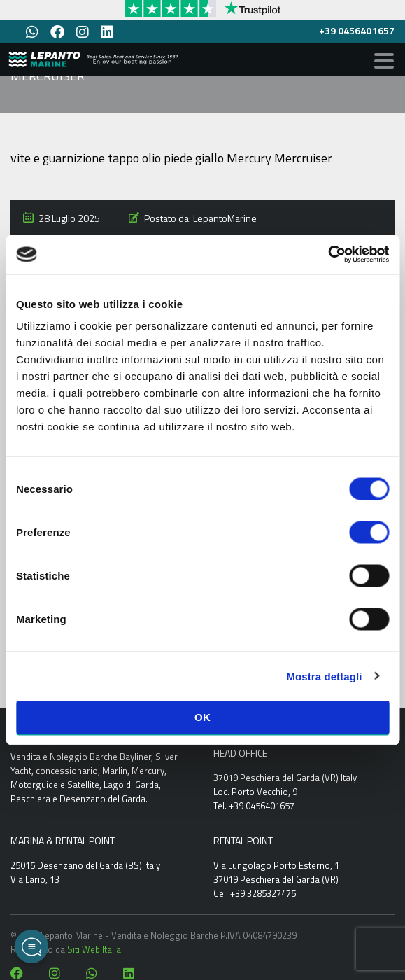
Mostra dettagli (324, 676)
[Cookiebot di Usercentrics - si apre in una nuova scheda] (328, 255)
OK (202, 717)
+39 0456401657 (357, 30)
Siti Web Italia (94, 949)
